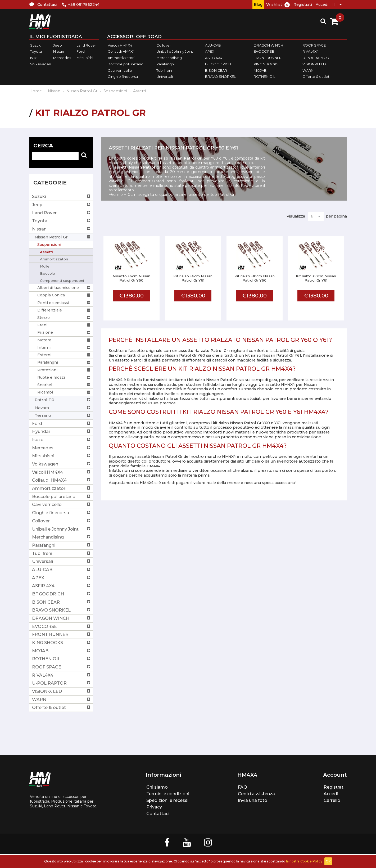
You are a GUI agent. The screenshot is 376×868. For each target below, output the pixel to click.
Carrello (332, 800)
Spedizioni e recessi (167, 800)
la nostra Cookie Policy (304, 861)
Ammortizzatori (121, 58)
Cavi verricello (120, 70)
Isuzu (34, 58)
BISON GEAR (216, 70)
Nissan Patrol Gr (82, 91)
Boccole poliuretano (126, 64)
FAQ (243, 787)
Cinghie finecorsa (123, 76)
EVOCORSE (264, 52)
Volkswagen (41, 64)
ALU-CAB (213, 45)
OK (328, 861)
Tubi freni (164, 70)
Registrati (303, 4)
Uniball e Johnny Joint (175, 52)
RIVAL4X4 (311, 52)
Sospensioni (115, 91)
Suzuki (36, 45)
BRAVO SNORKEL (220, 76)
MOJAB (260, 70)
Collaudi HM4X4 (121, 52)
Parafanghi (166, 64)
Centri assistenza (256, 794)
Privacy (154, 807)
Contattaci (158, 814)
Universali (165, 76)
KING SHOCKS (266, 64)
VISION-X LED (314, 64)
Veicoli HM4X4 (120, 45)
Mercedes (62, 58)
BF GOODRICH (218, 64)
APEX (210, 52)
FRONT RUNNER (268, 58)
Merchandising (169, 58)
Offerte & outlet (316, 76)
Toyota (36, 52)
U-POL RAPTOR (316, 58)
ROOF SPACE (314, 45)
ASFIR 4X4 (214, 58)
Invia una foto (253, 800)
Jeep (58, 45)
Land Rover (86, 45)
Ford (81, 52)
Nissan (59, 52)
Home (36, 91)
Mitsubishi (85, 58)
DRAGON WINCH (268, 45)
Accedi (322, 4)
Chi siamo (157, 787)
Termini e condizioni (168, 794)
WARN (308, 70)
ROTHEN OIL (264, 76)
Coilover (164, 45)
